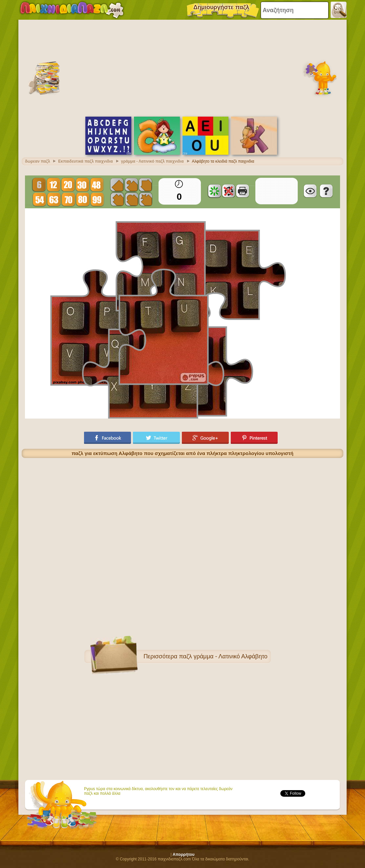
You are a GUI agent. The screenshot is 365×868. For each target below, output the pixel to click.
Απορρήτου (183, 855)
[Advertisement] (182, 67)
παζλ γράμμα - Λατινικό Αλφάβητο (223, 656)
